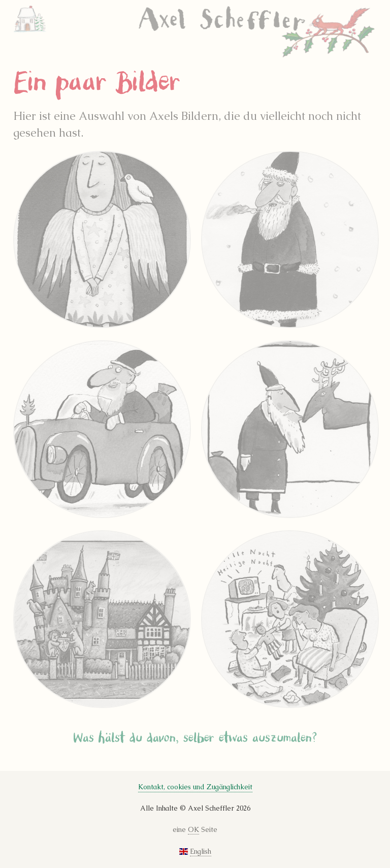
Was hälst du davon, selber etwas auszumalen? (195, 738)
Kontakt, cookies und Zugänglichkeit (195, 787)
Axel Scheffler (258, 33)
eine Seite (195, 830)
